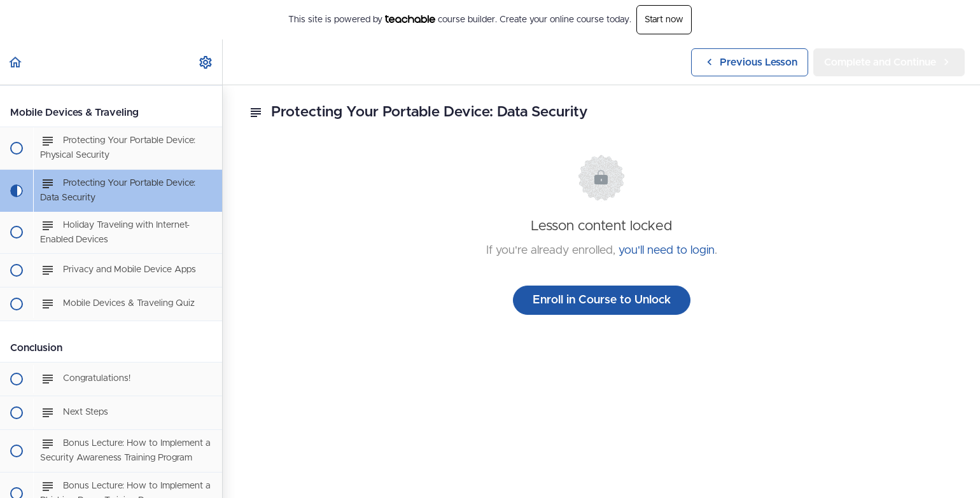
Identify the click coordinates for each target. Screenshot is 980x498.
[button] (16, 62)
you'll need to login (667, 251)
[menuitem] (206, 62)
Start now (664, 20)
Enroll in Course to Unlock (602, 300)
